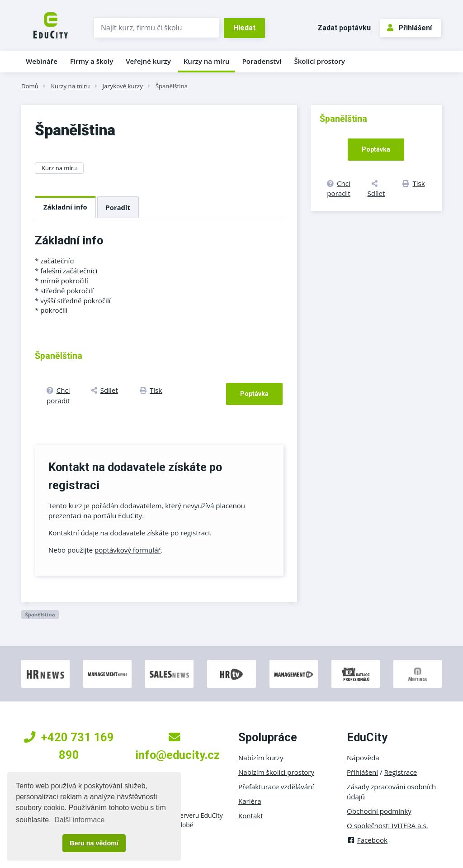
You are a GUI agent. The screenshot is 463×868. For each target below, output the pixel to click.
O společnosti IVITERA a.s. (387, 825)
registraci (195, 533)
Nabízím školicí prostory (276, 772)
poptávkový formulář (128, 550)
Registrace (401, 772)
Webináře (42, 61)
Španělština (172, 86)
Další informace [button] (79, 820)
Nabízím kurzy (261, 758)
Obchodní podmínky (379, 811)
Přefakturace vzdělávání (276, 787)
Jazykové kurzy (122, 86)
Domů (30, 86)
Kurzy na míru (207, 61)
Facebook (367, 840)
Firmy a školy (92, 61)
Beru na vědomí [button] (94, 843)
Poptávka (254, 394)
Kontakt (251, 816)
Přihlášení (409, 28)
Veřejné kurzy (148, 61)
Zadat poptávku (344, 28)
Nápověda (363, 758)
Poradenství (262, 61)
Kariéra (250, 801)
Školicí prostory (319, 61)
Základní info (65, 207)
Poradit (118, 207)
